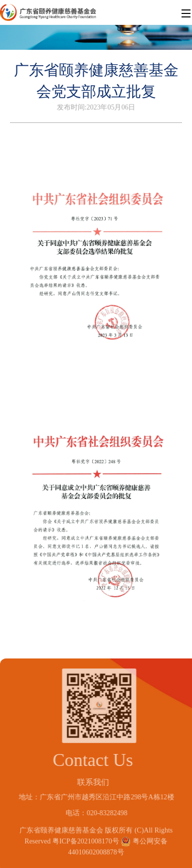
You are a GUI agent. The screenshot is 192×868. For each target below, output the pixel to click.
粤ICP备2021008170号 (86, 839)
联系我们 (91, 782)
